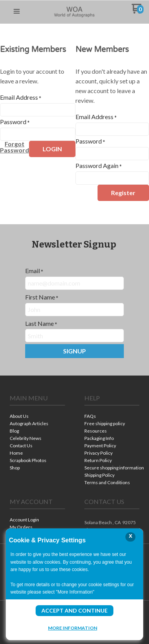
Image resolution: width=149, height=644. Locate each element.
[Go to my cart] (138, 11)
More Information (73, 628)
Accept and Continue (74, 610)
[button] (17, 12)
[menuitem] (37, 417)
